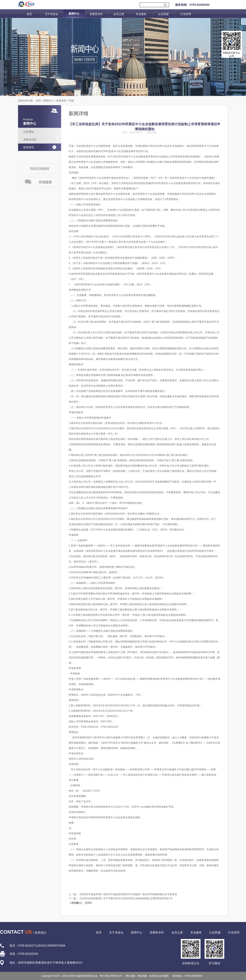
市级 (71, 101)
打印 (88, 903)
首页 (29, 14)
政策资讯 (61, 101)
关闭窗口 (76, 903)
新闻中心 (49, 101)
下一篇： (121, 898)
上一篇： (123, 894)
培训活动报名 (40, 169)
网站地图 (130, 976)
